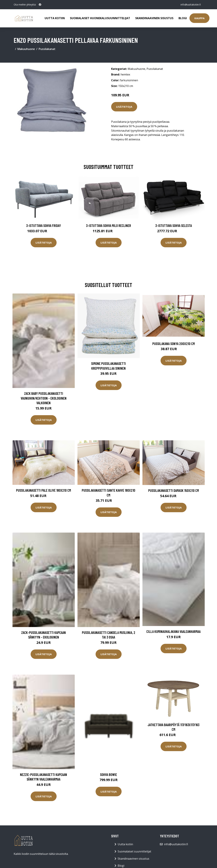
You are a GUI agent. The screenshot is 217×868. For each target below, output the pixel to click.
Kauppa (199, 18)
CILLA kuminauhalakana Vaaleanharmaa (173, 631)
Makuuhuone (26, 49)
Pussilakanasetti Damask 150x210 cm (174, 490)
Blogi (183, 18)
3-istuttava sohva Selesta (174, 225)
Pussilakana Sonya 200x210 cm (174, 344)
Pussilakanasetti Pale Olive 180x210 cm (44, 490)
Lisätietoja (124, 107)
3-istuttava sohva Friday (44, 225)
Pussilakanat (47, 49)
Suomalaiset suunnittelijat (134, 851)
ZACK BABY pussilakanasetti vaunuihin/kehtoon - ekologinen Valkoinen (44, 398)
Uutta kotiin (55, 18)
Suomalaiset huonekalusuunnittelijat (100, 18)
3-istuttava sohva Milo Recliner (108, 225)
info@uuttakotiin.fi (191, 5)
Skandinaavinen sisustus (154, 18)
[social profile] (40, 5)
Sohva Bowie (108, 774)
